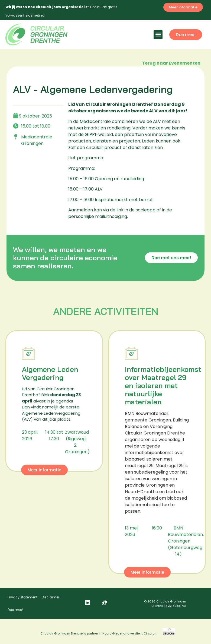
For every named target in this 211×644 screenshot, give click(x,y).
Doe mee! (15, 610)
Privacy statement (22, 597)
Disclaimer (51, 597)
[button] (158, 35)
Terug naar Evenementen (171, 63)
